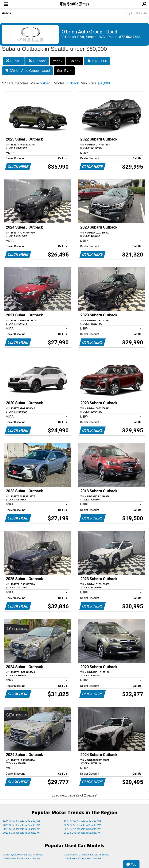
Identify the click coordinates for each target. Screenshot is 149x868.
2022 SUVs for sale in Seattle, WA (83, 825)
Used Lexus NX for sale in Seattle (82, 858)
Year (58, 61)
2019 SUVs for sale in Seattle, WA (22, 833)
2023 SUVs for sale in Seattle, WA (22, 825)
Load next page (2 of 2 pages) (74, 795)
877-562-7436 (130, 37)
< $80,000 (97, 61)
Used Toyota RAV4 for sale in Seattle (23, 855)
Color (75, 61)
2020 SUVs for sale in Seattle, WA (83, 829)
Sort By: (64, 71)
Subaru (14, 61)
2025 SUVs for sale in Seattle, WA (22, 821)
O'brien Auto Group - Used (27, 71)
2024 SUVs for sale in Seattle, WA (83, 821)
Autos (6, 13)
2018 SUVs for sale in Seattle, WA (83, 833)
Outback (37, 61)
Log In (130, 13)
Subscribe (142, 13)
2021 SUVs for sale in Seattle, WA (22, 829)
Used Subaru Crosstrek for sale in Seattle (86, 855)
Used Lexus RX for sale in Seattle (21, 858)
